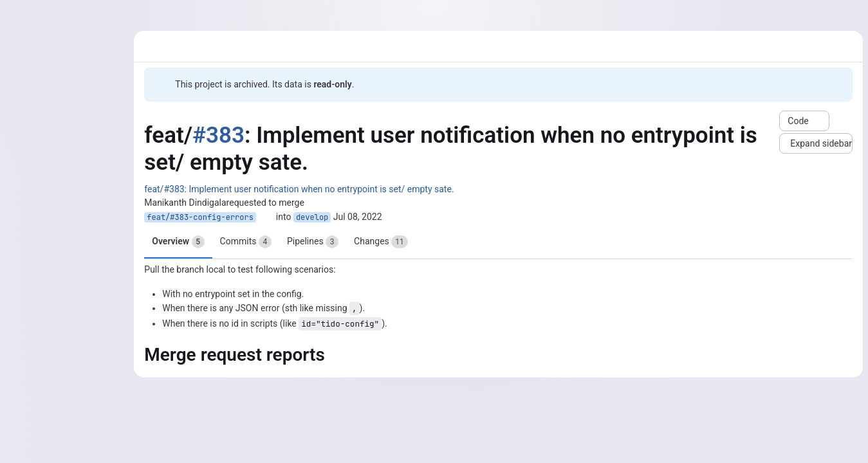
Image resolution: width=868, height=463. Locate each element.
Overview (178, 242)
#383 (218, 135)
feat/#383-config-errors (200, 217)
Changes (381, 242)
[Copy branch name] (266, 217)
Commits (246, 242)
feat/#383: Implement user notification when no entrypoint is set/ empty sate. (299, 189)
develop (312, 217)
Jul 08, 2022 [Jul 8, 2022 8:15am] (358, 217)
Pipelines (313, 242)
